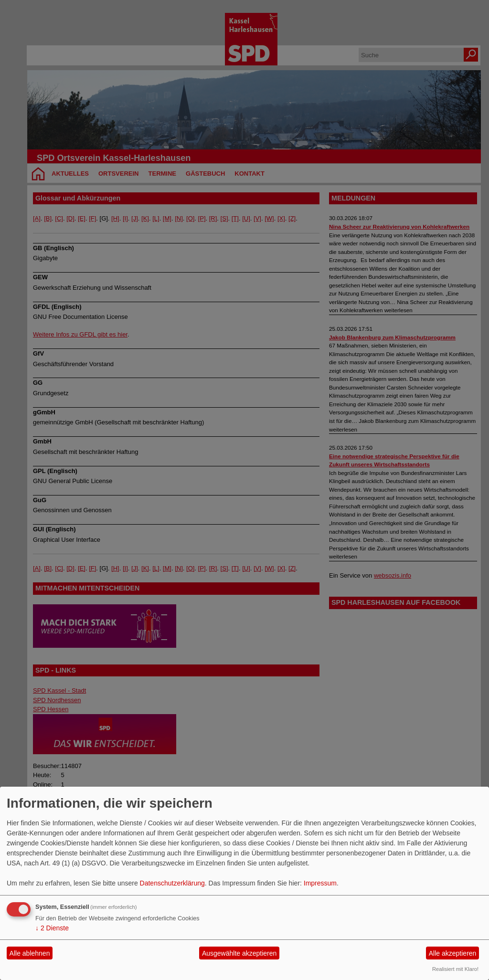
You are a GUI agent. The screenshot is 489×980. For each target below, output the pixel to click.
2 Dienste (52, 928)
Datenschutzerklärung (172, 883)
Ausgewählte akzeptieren (239, 953)
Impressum (320, 883)
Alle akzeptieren (453, 953)
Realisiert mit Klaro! (455, 969)
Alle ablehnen (30, 953)
